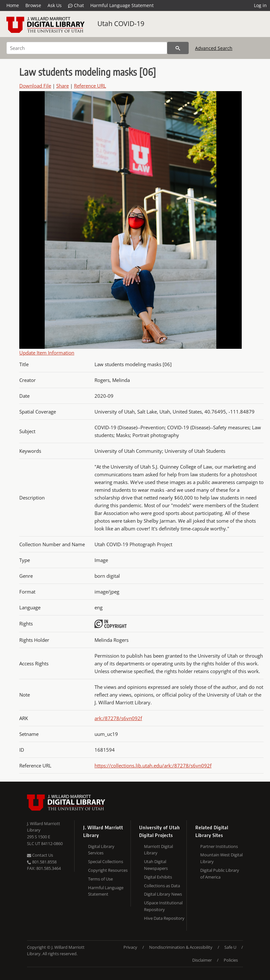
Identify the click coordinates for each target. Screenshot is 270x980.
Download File (35, 86)
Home (13, 5)
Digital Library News (163, 894)
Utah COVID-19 (121, 24)
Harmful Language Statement (122, 5)
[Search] (87, 48)
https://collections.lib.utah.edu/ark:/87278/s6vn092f (153, 766)
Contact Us (40, 855)
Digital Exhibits (158, 877)
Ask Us (55, 5)
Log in (260, 5)
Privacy (130, 947)
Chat (76, 5)
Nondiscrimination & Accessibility (181, 947)
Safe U (230, 947)
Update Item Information (47, 353)
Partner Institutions (219, 846)
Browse (33, 5)
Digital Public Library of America (220, 874)
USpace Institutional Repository (163, 906)
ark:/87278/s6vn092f (118, 718)
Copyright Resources (108, 870)
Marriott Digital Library (158, 850)
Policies (231, 960)
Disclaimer (202, 960)
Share (63, 86)
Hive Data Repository (164, 918)
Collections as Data (162, 886)
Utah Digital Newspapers (156, 865)
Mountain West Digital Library (221, 858)
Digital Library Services (101, 850)
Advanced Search (214, 48)
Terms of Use (100, 879)
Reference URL (90, 86)
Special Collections (106, 861)
